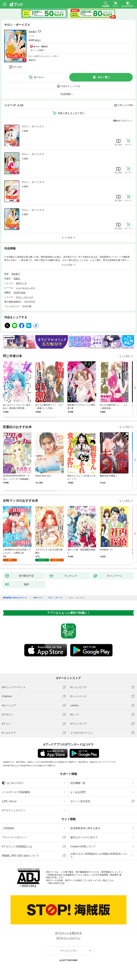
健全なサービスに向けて (84, 837)
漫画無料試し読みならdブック (15, 598)
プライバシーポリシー (14, 837)
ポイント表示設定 (80, 801)
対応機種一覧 (78, 783)
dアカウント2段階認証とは (17, 846)
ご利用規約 (8, 828)
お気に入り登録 (125, 105)
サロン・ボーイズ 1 (33, 126)
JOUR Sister (20, 293)
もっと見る (125, 356)
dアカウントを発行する (68, 933)
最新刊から (127, 121)
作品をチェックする (71, 86)
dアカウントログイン (14, 810)
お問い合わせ (9, 801)
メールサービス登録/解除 (16, 792)
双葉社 (17, 279)
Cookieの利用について (83, 846)
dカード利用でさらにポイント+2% (42, 56)
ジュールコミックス (26, 288)
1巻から (117, 121)
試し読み (18, 67)
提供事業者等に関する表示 (85, 828)
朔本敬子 (33, 32)
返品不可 (32, 60)
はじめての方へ (13, 783)
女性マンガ (21, 283)
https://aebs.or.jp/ (56, 883)
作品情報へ (67, 94)
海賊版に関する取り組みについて (21, 856)
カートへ (39, 77)
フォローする (40, 31)
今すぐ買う (104, 77)
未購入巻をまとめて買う (71, 113)
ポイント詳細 (37, 50)
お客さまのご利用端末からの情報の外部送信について (99, 855)
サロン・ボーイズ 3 (33, 182)
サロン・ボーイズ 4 (33, 210)
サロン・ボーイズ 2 (33, 154)
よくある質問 (78, 792)
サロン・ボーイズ (24, 297)
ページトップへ (68, 951)
